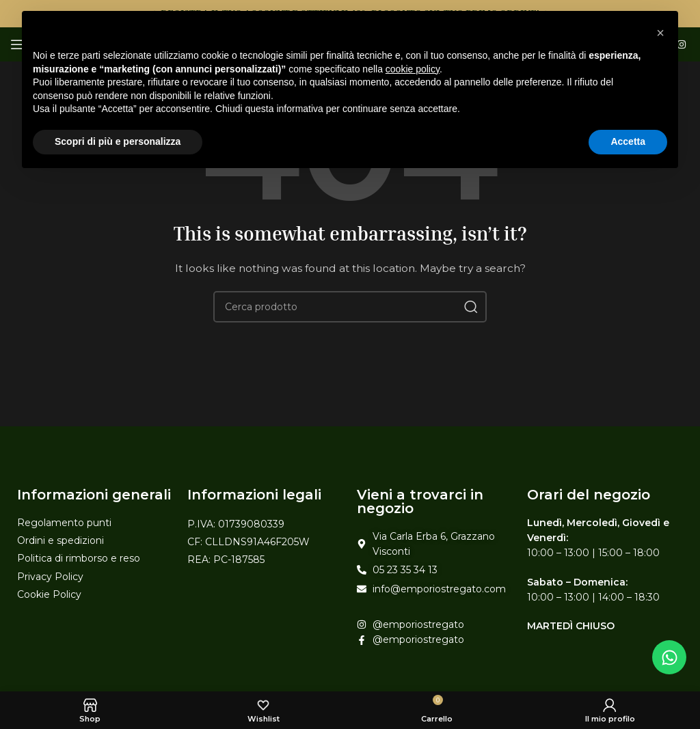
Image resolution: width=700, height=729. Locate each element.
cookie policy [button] (413, 69)
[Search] (350, 307)
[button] (660, 33)
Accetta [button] (628, 141)
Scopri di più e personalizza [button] (118, 141)
